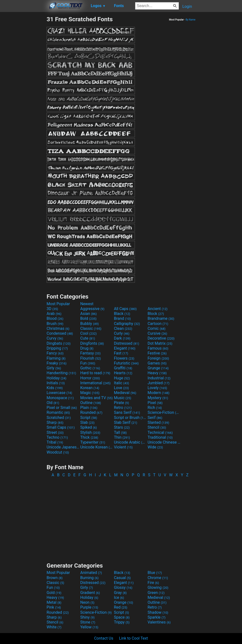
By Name (191, 20)
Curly (122, 333)
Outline (91, 403)
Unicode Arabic (130, 442)
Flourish (91, 358)
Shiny (87, 617)
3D (52, 309)
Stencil (157, 427)
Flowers (124, 358)
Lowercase (59, 393)
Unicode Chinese (164, 442)
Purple (89, 607)
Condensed (60, 333)
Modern (159, 393)
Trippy (122, 622)
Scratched (59, 418)
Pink (54, 607)
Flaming (56, 358)
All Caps (125, 309)
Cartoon (158, 324)
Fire (153, 583)
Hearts (123, 373)
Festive (157, 353)
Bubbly (90, 324)
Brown (55, 578)
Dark (122, 338)
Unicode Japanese (63, 447)
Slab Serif (126, 422)
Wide (155, 447)
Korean (90, 388)
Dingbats (59, 343)
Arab (54, 314)
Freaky (57, 363)
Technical (160, 432)
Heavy (157, 373)
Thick (89, 437)
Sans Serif (127, 412)
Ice (119, 597)
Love (121, 388)
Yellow (89, 627)
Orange (124, 602)
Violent (123, 447)
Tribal (55, 442)
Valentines (159, 622)
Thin (122, 437)
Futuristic (126, 363)
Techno (57, 437)
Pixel (155, 403)
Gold (54, 593)
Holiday (56, 378)
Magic (90, 393)
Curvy (55, 338)
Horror (90, 378)
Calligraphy (127, 324)
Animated (91, 573)
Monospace (60, 398)
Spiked (89, 427)
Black (122, 314)
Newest (87, 304)
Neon (87, 602)
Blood (55, 318)
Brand (122, 318)
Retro (123, 408)
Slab (87, 422)
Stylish (90, 432)
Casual (122, 578)
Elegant (125, 348)
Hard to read (95, 373)
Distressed (126, 343)
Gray (120, 593)
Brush (55, 324)
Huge (122, 378)
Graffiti (123, 368)
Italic (121, 383)
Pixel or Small (62, 408)
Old (53, 403)
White (54, 627)
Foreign (158, 358)
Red (121, 607)
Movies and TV (96, 398)
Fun (88, 363)
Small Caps (61, 427)
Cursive (157, 333)
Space (122, 617)
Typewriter (93, 442)
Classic (91, 328)
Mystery (158, 398)
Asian (89, 314)
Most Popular (58, 304)
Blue (155, 573)
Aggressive (92, 309)
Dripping (57, 348)
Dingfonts (92, 343)
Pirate (121, 403)
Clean (123, 328)
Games (157, 363)
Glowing (158, 587)
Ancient (158, 309)
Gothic (90, 368)
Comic (156, 328)
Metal (54, 602)
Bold (88, 318)
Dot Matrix (160, 343)
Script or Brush (130, 418)
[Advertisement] (23, 89)
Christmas (58, 328)
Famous (158, 348)
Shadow (158, 612)
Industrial (159, 378)
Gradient (90, 593)
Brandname (161, 318)
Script (89, 418)
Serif (155, 418)
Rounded (91, 412)
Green (156, 593)
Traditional (160, 437)
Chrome (158, 578)
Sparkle (156, 617)
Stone (88, 622)
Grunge (158, 368)
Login (187, 6)
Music (123, 398)
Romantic (58, 412)
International (95, 383)
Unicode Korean (97, 447)
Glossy (123, 587)
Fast (121, 353)
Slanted (158, 422)
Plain (89, 408)
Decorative (161, 338)
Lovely (157, 388)
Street (55, 432)
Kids (55, 388)
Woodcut (58, 452)
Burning (89, 578)
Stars (122, 427)
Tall (120, 432)
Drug (87, 348)
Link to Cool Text (133, 638)
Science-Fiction (164, 412)
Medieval (125, 393)
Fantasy (90, 353)
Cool (88, 333)
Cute (88, 338)
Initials (56, 383)
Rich (155, 408)
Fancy (55, 353)
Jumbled (159, 383)
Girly (54, 368)
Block (156, 314)
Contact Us (104, 638)
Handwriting (61, 373)
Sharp (55, 422)
